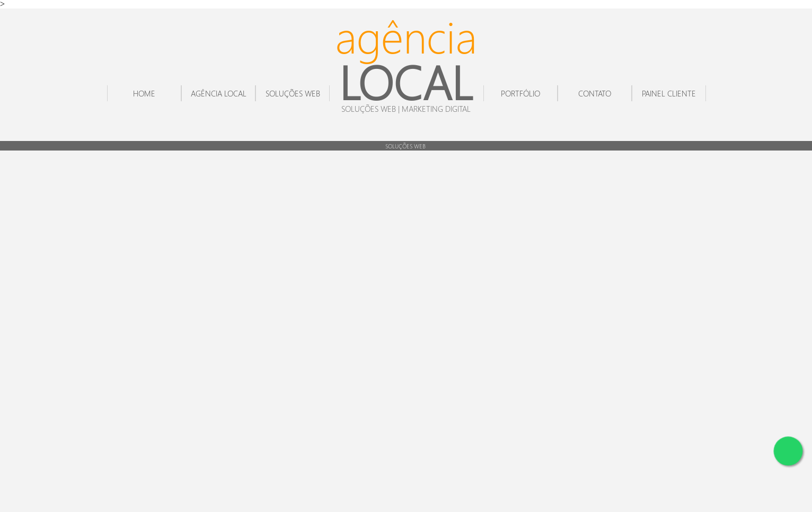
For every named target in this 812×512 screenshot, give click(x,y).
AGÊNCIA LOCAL (219, 93)
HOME (144, 93)
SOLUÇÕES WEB (293, 93)
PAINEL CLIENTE (669, 93)
